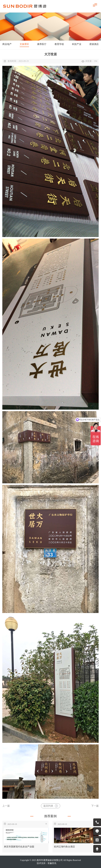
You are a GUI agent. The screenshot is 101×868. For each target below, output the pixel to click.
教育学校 (59, 44)
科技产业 (77, 44)
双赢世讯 (52, 863)
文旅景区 (24, 44)
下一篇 (95, 806)
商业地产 (7, 44)
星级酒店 (94, 44)
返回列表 (51, 806)
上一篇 (6, 806)
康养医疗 (42, 44)
